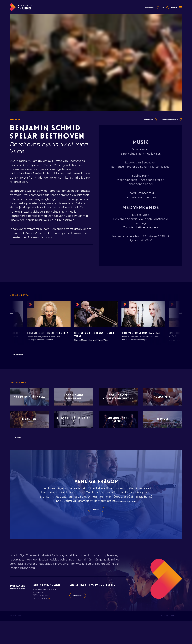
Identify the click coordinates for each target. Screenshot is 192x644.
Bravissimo (177, 639)
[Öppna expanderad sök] (162, 9)
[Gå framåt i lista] (180, 317)
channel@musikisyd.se (126, 523)
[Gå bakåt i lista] (12, 317)
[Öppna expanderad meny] (177, 9)
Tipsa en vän (140, 122)
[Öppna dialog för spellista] (144, 9)
